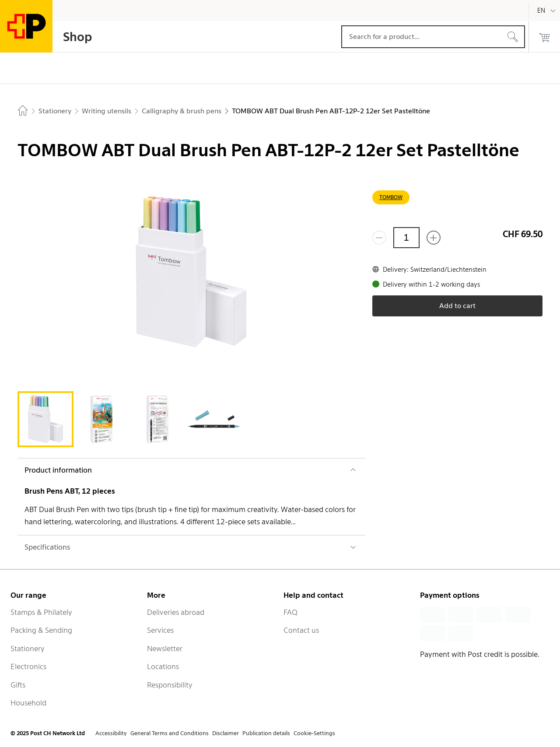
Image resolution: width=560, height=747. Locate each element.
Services (160, 630)
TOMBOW (391, 197)
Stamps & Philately (41, 612)
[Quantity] (406, 238)
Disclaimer (226, 733)
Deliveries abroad (176, 612)
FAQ (290, 612)
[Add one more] (434, 238)
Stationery (28, 649)
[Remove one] (379, 238)
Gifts (18, 685)
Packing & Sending (41, 630)
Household (28, 703)
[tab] (45, 419)
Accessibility (111, 733)
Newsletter (165, 649)
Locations (163, 666)
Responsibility (170, 685)
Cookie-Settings (314, 733)
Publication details (266, 733)
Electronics (28, 666)
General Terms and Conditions (170, 733)
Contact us (301, 630)
